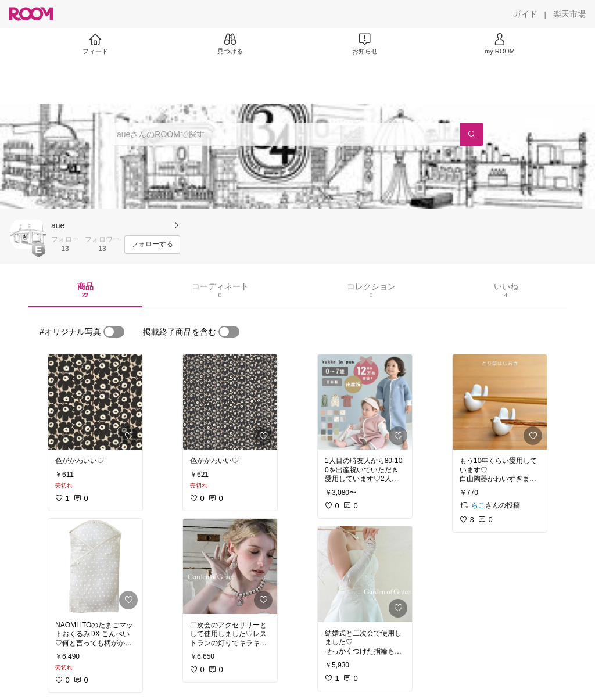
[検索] (472, 134)
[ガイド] (525, 14)
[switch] (114, 332)
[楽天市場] (569, 14)
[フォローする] (152, 245)
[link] (95, 402)
